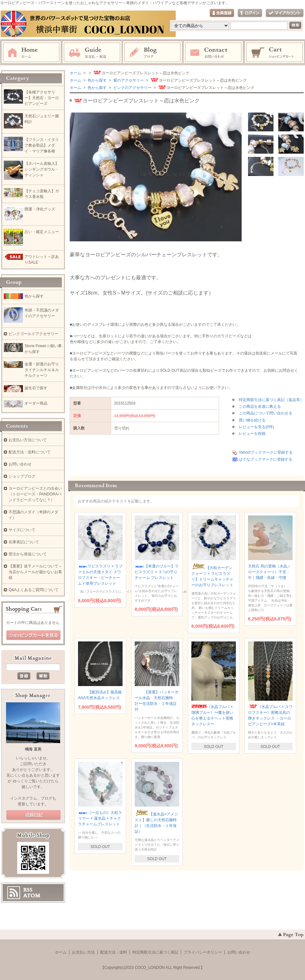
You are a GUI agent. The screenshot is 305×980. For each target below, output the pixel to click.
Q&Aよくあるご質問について (34, 590)
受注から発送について (28, 554)
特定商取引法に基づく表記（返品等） (271, 400)
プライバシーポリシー (203, 952)
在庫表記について (24, 542)
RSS (28, 890)
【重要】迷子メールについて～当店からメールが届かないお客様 (35, 572)
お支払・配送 (92, 53)
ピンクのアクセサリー (132, 88)
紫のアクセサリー (128, 80)
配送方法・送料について (30, 452)
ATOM (32, 896)
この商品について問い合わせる (266, 413)
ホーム (31, 53)
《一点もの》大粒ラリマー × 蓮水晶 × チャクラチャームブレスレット (100, 818)
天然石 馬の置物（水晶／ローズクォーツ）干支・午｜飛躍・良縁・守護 (270, 572)
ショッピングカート (275, 53)
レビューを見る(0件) (256, 427)
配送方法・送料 (114, 952)
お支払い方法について (28, 440)
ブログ (153, 53)
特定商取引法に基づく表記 (155, 952)
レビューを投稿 (252, 434)
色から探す (97, 80)
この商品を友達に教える (260, 406)
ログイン (250, 13)
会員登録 (222, 13)
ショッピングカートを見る (33, 635)
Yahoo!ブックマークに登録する (266, 452)
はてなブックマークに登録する (266, 459)
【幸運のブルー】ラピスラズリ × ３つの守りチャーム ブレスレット (157, 572)
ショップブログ (22, 476)
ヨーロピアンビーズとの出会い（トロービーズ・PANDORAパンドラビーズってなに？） (35, 494)
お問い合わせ (214, 53)
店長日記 (33, 815)
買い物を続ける (252, 420)
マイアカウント (285, 13)
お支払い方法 (83, 952)
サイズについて (22, 530)
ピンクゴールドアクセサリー (33, 334)
